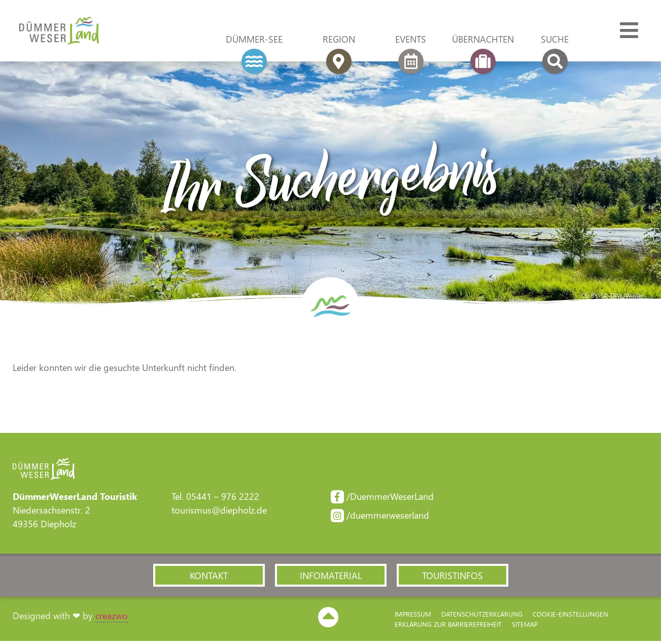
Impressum (413, 616)
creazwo (112, 618)
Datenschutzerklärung (482, 616)
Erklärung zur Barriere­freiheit (448, 626)
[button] (209, 578)
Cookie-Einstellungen (570, 616)
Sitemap (525, 626)
